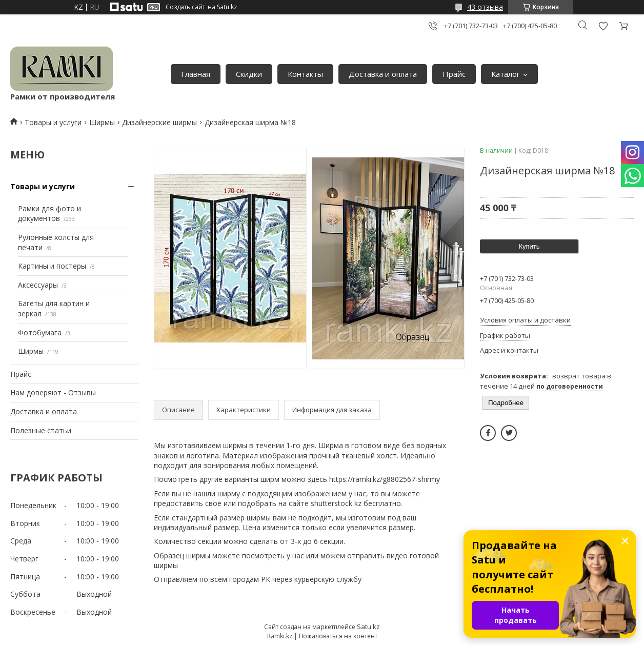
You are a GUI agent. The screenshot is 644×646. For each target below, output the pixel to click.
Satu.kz (368, 627)
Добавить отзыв (603, 26)
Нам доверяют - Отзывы (53, 392)
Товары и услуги (53, 122)
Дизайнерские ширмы (159, 122)
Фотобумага (40, 332)
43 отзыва (485, 7)
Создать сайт (185, 7)
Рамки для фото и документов (49, 214)
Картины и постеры (52, 266)
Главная (196, 74)
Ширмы (102, 122)
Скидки (249, 74)
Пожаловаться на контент (338, 636)
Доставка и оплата (383, 74)
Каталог (506, 74)
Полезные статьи (41, 430)
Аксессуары (38, 285)
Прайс (454, 74)
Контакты (305, 74)
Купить (529, 246)
